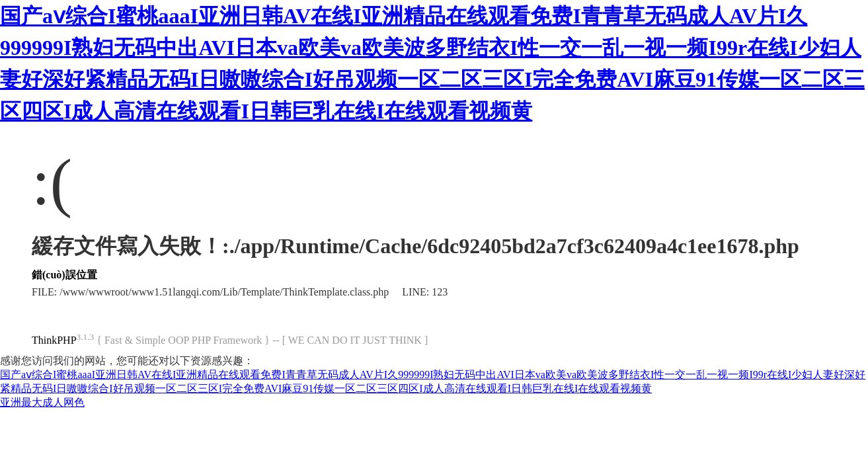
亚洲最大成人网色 (42, 402)
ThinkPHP (54, 340)
